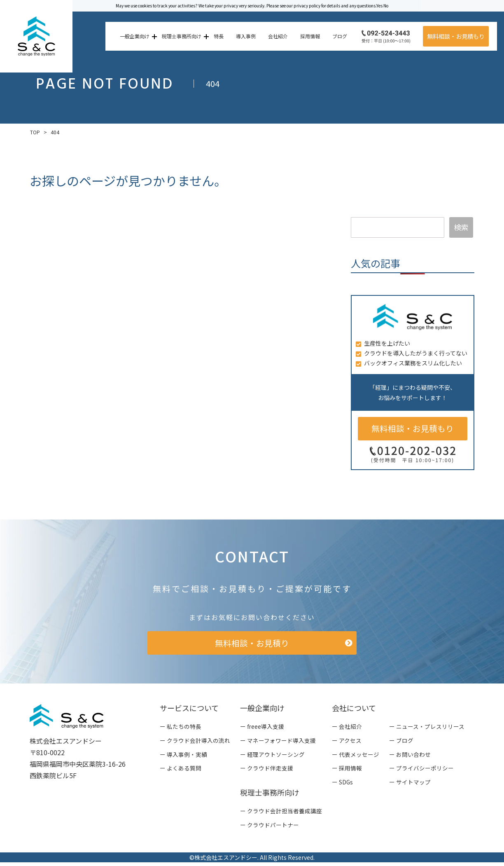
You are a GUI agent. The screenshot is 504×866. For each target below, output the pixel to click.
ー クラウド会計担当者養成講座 (281, 814)
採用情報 (309, 36)
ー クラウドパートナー (269, 829)
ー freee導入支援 (262, 728)
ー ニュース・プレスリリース (427, 728)
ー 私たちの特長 (181, 728)
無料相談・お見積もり (455, 36)
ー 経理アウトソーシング (272, 757)
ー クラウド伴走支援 (267, 771)
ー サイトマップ (410, 785)
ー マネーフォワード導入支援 (278, 743)
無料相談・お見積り (252, 644)
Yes (379, 6)
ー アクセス (347, 743)
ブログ (338, 36)
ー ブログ (401, 743)
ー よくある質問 (181, 771)
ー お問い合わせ (410, 757)
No (386, 6)
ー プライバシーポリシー (421, 771)
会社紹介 (277, 36)
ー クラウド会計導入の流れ (195, 743)
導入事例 (245, 36)
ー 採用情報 (347, 771)
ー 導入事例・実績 (183, 757)
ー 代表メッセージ (356, 757)
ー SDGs (343, 785)
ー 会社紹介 (347, 728)
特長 (217, 36)
